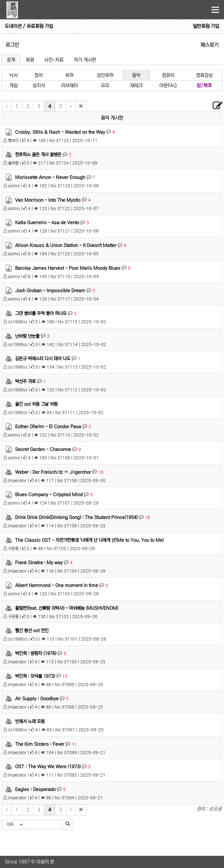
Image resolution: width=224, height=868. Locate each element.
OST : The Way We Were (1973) (48, 767)
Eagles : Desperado (35, 789)
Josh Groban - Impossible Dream (50, 291)
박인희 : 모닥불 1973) (35, 676)
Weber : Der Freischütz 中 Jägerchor (53, 472)
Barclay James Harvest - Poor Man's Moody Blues (68, 268)
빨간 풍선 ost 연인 (32, 631)
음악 (136, 75)
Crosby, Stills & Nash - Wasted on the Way (60, 132)
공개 (11, 60)
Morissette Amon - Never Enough (50, 177)
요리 (105, 85)
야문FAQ (168, 85)
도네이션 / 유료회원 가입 (29, 26)
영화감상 (204, 75)
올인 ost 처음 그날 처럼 (36, 404)
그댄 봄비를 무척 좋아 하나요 (41, 313)
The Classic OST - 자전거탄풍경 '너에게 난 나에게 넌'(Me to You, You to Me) (89, 540)
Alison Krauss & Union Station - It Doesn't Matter (66, 245)
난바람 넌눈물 (27, 336)
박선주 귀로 (25, 381)
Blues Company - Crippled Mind (49, 495)
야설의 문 (45, 862)
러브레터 (69, 85)
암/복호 (204, 85)
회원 (30, 60)
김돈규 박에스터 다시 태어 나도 (43, 359)
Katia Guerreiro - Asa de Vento (47, 223)
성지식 (39, 85)
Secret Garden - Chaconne (43, 449)
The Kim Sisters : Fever (40, 744)
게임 (13, 85)
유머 (69, 75)
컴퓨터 (168, 75)
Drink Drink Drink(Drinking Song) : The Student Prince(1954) (76, 517)
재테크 (136, 85)
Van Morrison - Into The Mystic (48, 200)
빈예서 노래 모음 (30, 721)
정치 (39, 75)
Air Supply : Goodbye (37, 699)
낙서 (13, 75)
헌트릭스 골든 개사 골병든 (38, 155)
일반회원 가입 (206, 26)
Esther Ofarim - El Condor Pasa (48, 427)
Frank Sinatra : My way (39, 563)
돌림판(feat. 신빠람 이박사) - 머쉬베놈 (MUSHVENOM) (67, 608)
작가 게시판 (85, 60)
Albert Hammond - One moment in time (57, 585)
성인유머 (105, 75)
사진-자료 (54, 60)
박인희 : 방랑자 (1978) (36, 653)
